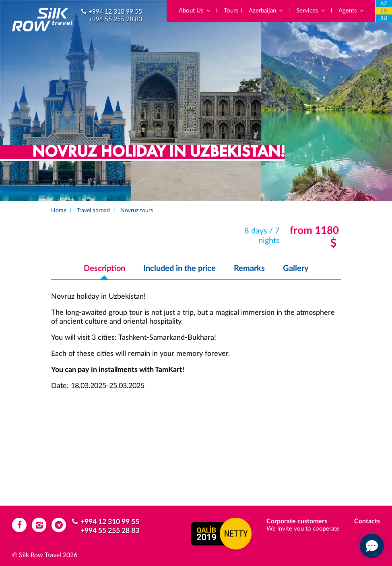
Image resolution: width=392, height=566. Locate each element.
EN (384, 11)
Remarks (249, 269)
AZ (384, 4)
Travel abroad (93, 211)
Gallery (296, 269)
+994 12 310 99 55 (115, 12)
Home (59, 211)
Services (311, 11)
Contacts (367, 521)
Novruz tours (137, 211)
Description (104, 269)
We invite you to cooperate (303, 529)
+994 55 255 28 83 (115, 19)
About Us (195, 11)
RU (384, 18)
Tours (231, 11)
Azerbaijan (266, 11)
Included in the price (179, 269)
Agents (352, 11)
